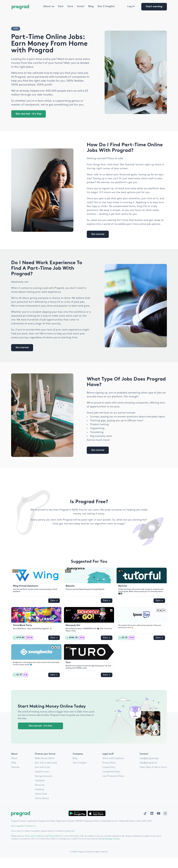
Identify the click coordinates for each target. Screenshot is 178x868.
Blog (91, 6)
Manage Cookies (112, 838)
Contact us (31, 826)
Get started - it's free (29, 114)
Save (70, 6)
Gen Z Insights (106, 6)
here (73, 831)
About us (49, 6)
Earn (61, 6)
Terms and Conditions (35, 836)
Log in (131, 6)
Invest (81, 6)
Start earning (154, 7)
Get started (98, 234)
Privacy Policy (54, 836)
